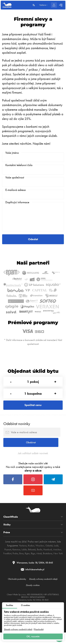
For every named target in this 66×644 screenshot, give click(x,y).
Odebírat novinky (17, 455)
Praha (30, 592)
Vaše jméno (12, 153)
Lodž (58, 584)
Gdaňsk (50, 584)
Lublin (28, 588)
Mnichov (11, 592)
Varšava (21, 584)
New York (39, 596)
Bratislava (27, 596)
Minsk (56, 592)
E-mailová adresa (16, 195)
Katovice (20, 588)
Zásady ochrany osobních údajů (18, 628)
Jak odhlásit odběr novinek (33, 488)
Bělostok (37, 588)
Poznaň (10, 588)
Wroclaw (40, 584)
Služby (7, 563)
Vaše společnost (15, 181)
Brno (36, 592)
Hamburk (55, 588)
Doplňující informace (17, 209)
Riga (49, 592)
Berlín (46, 588)
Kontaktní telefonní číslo (19, 167)
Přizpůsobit (39, 628)
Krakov (30, 584)
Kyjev (43, 592)
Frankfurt (21, 592)
